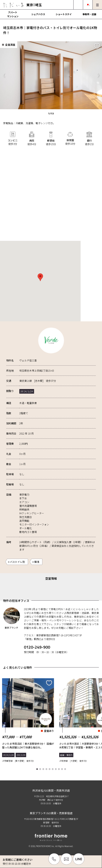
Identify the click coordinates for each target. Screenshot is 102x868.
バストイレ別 (17, 562)
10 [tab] (66, 769)
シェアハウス (38, 14)
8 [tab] (60, 769)
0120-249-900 (37, 647)
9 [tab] (63, 769)
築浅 (37, 562)
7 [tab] (56, 769)
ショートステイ (64, 14)
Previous (4, 75)
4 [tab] (47, 769)
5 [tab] (50, 769)
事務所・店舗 (89, 14)
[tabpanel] (28, 719)
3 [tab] (44, 769)
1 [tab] (38, 769)
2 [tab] (41, 769)
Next (98, 75)
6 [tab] (53, 769)
